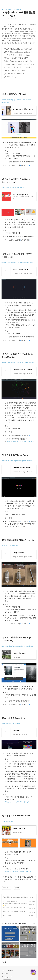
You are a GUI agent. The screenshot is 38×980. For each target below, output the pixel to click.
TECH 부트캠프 (17, 897)
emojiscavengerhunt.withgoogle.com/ (13, 188)
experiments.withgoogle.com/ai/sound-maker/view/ (17, 262)
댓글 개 (4, 962)
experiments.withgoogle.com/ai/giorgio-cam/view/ (18, 461)
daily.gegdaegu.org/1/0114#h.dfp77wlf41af (21, 441)
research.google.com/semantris (11, 724)
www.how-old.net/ (7, 821)
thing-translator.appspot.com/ (10, 546)
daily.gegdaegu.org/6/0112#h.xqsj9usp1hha (18, 871)
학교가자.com (7, 971)
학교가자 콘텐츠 (7, 897)
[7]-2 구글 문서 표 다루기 (9, 901)
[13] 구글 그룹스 (7, 916)
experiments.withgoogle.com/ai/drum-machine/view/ (18, 363)
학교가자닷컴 (6, 973)
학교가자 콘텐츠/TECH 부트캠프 (11, 10)
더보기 (35, 924)
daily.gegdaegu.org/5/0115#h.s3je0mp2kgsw (19, 802)
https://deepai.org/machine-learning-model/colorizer (17, 646)
